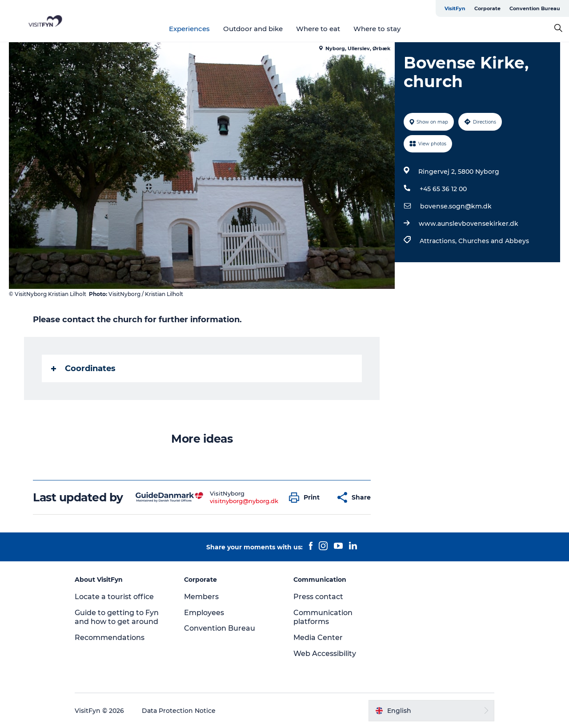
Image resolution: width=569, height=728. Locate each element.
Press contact (318, 597)
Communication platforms (323, 617)
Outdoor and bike (253, 29)
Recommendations (110, 638)
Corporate (487, 8)
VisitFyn (455, 8)
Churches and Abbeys (494, 241)
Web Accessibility (325, 654)
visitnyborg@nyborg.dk (244, 501)
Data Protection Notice (179, 711)
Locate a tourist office (114, 597)
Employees (204, 613)
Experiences (189, 29)
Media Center (318, 638)
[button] (307, 498)
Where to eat (318, 29)
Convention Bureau (535, 8)
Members (201, 597)
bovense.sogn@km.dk (456, 206)
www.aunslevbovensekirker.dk (469, 224)
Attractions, (439, 241)
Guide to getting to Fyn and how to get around (117, 617)
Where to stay (377, 29)
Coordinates (83, 368)
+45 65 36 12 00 (443, 189)
